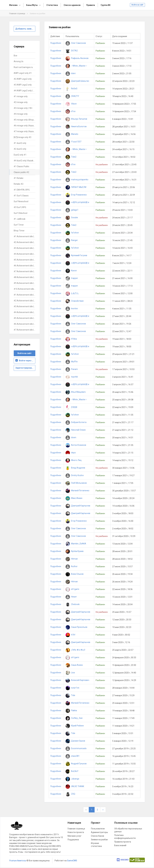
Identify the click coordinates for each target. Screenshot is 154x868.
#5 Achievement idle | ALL (25, 260)
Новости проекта (76, 832)
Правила (91, 5)
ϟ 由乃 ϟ (72, 293)
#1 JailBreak (20, 219)
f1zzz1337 (73, 142)
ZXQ (70, 794)
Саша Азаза (74, 665)
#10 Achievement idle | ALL (25, 289)
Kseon (71, 271)
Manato (72, 134)
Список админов (72, 5)
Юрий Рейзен (75, 726)
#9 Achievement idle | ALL (25, 283)
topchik (72, 377)
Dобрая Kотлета (76, 422)
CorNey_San (74, 718)
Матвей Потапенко (77, 491)
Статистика (52, 5)
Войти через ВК (25, 361)
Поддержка (73, 840)
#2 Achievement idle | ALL (25, 242)
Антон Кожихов (76, 445)
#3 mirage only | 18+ (23, 108)
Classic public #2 (21, 172)
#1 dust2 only (20, 143)
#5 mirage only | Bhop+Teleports (25, 120)
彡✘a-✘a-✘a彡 (75, 650)
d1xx (71, 111)
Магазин (13, 5)
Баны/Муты (32, 5)
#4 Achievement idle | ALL (25, 254)
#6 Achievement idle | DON (25, 324)
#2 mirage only (21, 102)
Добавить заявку (25, 29)
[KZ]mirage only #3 (22, 137)
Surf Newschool (21, 201)
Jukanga (72, 779)
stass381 (73, 756)
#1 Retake (19, 178)
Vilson (71, 104)
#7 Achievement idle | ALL (25, 271)
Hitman (72, 559)
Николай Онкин (76, 430)
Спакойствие (75, 301)
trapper (72, 278)
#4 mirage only (21, 114)
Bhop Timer (19, 231)
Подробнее (56, 43)
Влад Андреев (75, 468)
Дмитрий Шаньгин (77, 81)
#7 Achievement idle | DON (25, 330)
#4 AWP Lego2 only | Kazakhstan (25, 91)
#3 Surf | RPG (20, 207)
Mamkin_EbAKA (76, 544)
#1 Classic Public (21, 166)
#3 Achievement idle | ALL (25, 248)
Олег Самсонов (76, 43)
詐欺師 (71, 407)
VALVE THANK (75, 786)
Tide (70, 695)
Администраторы (99, 832)
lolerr (71, 73)
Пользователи (98, 829)
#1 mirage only (21, 96)
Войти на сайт (137, 5)
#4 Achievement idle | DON (25, 312)
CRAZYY (72, 96)
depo (71, 453)
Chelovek (73, 604)
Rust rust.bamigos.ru (23, 67)
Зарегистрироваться (25, 368)
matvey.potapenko (77, 180)
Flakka (71, 710)
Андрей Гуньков (76, 764)
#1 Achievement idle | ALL (25, 236)
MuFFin (72, 362)
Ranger (72, 240)
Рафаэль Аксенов (77, 58)
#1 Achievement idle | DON (25, 295)
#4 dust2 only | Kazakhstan (25, 161)
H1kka (71, 339)
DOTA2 (72, 51)
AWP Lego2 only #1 (23, 73)
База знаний (120, 845)
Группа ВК (106, 5)
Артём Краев (75, 551)
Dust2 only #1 (20, 155)
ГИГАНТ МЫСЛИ (76, 187)
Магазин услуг (75, 836)
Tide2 (71, 157)
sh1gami (72, 589)
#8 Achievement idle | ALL (25, 277)
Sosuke (72, 217)
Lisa (70, 673)
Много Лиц (74, 460)
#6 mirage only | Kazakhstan (25, 126)
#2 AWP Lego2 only (23, 79)
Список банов (98, 836)
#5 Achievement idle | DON (25, 318)
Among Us (19, 61)
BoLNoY (72, 771)
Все (15, 56)
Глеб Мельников (76, 483)
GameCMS (72, 861)
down (71, 437)
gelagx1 (72, 210)
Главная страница (17, 13)
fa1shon (72, 233)
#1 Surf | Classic (21, 196)
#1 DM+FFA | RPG (22, 190)
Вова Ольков (75, 574)
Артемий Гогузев (76, 255)
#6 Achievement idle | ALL (25, 266)
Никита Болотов (76, 126)
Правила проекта (123, 842)
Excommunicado (76, 748)
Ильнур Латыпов (76, 119)
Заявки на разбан (99, 840)
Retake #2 (19, 184)
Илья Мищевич (76, 392)
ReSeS (71, 89)
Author (72, 566)
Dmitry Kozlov (75, 475)
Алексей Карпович (77, 680)
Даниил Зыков (75, 741)
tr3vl (70, 635)
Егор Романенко (76, 195)
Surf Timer (19, 225)
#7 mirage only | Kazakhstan (25, 131)
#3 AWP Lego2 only (23, 85)
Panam (72, 369)
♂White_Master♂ (76, 66)
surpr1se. (73, 688)
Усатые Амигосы (18, 861)
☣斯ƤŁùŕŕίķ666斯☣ (78, 202)
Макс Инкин (74, 498)
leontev (72, 308)
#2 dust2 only (20, 149)
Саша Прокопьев (76, 627)
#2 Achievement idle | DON (25, 301)
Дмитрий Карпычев (78, 506)
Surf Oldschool (21, 213)
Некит (71, 597)
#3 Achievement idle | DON (25, 306)
